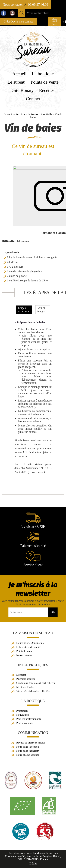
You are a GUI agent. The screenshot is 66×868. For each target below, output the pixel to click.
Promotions (22, 711)
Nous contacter (24, 655)
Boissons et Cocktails (40, 114)
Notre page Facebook (28, 747)
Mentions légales (25, 687)
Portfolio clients (25, 723)
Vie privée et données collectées (33, 691)
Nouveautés (23, 715)
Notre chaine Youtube (28, 755)
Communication (33, 733)
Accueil (8, 114)
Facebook (4, 13)
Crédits (33, 864)
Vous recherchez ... (39, 13)
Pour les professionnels (29, 719)
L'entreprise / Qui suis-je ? (30, 643)
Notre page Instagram (28, 751)
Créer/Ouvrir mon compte (18, 22)
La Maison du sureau (33, 633)
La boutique (33, 701)
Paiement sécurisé (26, 679)
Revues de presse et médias (31, 743)
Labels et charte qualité (29, 647)
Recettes (20, 114)
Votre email (17, 612)
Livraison (21, 675)
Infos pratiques (33, 665)
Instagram (12, 13)
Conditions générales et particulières (36, 683)
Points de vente (24, 651)
